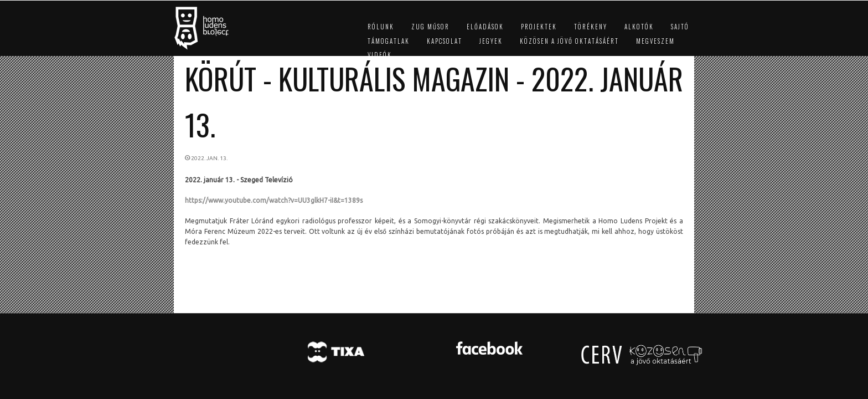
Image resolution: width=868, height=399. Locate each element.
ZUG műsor (430, 27)
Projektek (539, 27)
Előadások (485, 27)
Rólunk (381, 27)
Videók (380, 55)
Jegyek (491, 41)
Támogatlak (389, 41)
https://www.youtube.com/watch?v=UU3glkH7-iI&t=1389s (274, 200)
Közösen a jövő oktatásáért (569, 41)
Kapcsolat (445, 41)
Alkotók (639, 27)
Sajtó (680, 27)
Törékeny (591, 27)
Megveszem (655, 41)
